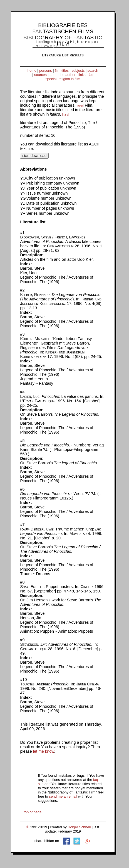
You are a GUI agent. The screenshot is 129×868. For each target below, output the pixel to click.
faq (91, 75)
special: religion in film (63, 79)
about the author (62, 75)
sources (40, 75)
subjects (78, 70)
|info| (80, 106)
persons (46, 70)
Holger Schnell (79, 827)
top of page (33, 812)
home (32, 70)
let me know (44, 751)
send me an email (63, 796)
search (93, 70)
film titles (62, 70)
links (82, 75)
